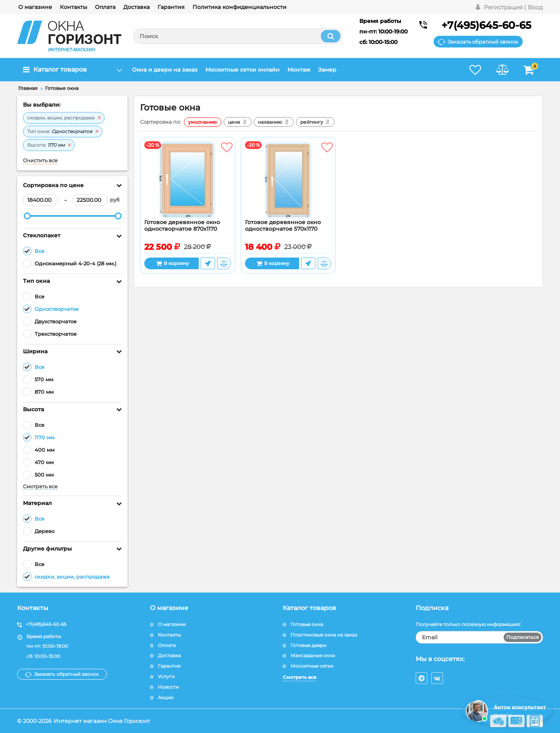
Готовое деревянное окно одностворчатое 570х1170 (283, 226)
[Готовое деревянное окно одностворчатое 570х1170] (288, 180)
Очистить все (40, 160)
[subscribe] (479, 637)
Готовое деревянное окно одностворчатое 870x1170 (182, 226)
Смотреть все (40, 487)
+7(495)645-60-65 (486, 25)
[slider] (27, 216)
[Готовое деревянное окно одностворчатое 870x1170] (188, 180)
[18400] (41, 200)
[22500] (90, 200)
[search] (238, 36)
